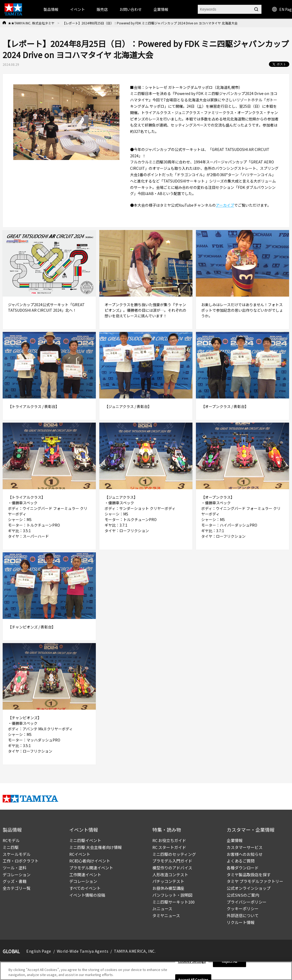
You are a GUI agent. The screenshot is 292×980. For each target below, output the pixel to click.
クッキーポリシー (243, 909)
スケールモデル (17, 854)
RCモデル (11, 840)
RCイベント (80, 854)
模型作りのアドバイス (172, 868)
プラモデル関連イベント (91, 868)
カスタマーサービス (245, 847)
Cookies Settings (192, 963)
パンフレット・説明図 (172, 895)
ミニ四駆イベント (85, 840)
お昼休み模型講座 (168, 888)
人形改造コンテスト (170, 875)
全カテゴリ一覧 (17, 888)
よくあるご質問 (241, 861)
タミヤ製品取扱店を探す (249, 875)
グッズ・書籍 (15, 881)
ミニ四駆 (11, 847)
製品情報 (51, 9)
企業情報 (235, 840)
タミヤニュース (166, 915)
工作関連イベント (85, 875)
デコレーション (17, 875)
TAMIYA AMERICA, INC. (135, 951)
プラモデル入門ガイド (172, 861)
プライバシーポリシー (247, 902)
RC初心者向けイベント (90, 861)
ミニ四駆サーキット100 (173, 902)
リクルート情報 (241, 922)
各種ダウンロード (243, 868)
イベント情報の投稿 (87, 895)
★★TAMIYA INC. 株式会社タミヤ (31, 23)
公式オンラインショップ (249, 888)
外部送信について (243, 915)
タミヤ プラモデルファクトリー (255, 881)
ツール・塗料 (15, 868)
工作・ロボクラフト (21, 861)
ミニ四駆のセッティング (174, 854)
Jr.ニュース (162, 909)
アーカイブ (225, 205)
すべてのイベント (85, 888)
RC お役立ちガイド (169, 840)
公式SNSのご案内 (243, 895)
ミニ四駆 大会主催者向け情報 (96, 847)
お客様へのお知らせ (245, 854)
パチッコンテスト (168, 881)
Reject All (229, 963)
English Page (39, 951)
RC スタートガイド (169, 847)
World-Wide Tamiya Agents (83, 951)
